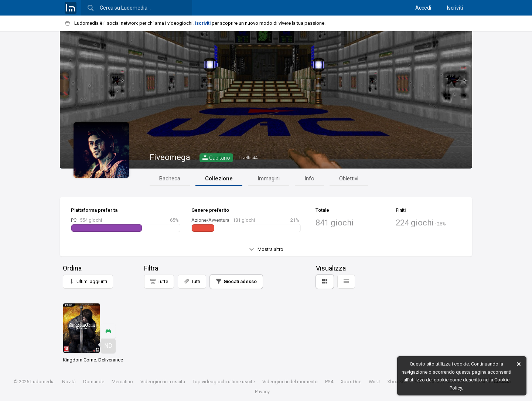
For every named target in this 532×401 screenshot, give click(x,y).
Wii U (374, 382)
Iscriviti (455, 8)
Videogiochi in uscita (163, 382)
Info (309, 179)
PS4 (329, 382)
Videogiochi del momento (290, 382)
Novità (69, 382)
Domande (94, 382)
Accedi (423, 8)
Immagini (269, 179)
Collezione (219, 179)
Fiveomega (170, 157)
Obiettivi (349, 179)
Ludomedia (42, 382)
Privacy (262, 392)
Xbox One (351, 382)
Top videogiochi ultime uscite (224, 382)
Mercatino (122, 382)
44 (248, 158)
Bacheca (170, 179)
